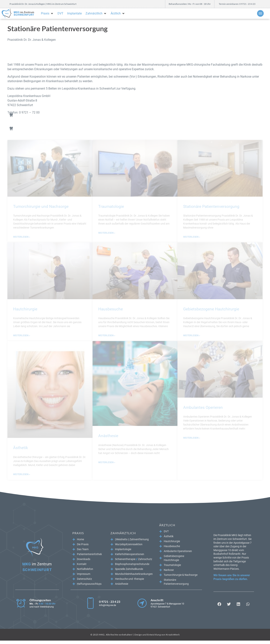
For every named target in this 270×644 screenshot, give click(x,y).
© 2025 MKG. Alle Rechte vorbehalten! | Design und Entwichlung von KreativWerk (135, 635)
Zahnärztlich (123, 533)
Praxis (78, 533)
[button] (47, 13)
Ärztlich (167, 525)
